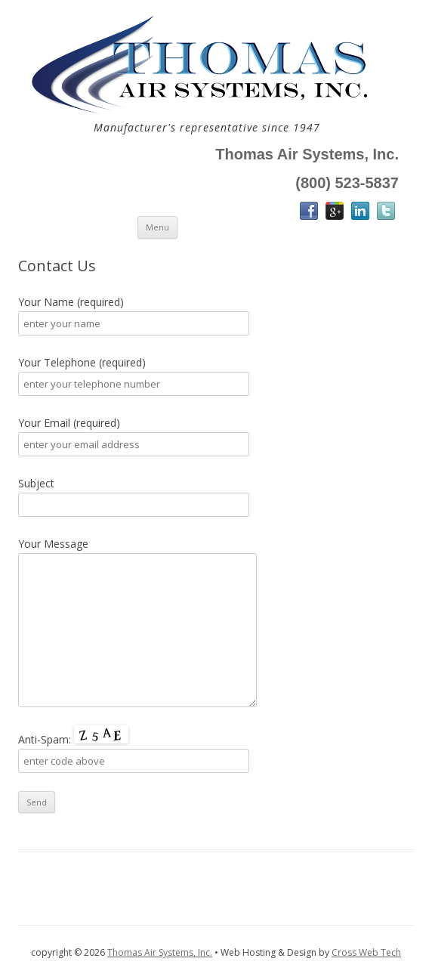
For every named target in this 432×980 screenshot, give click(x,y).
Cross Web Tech (366, 952)
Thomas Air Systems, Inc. (160, 952)
